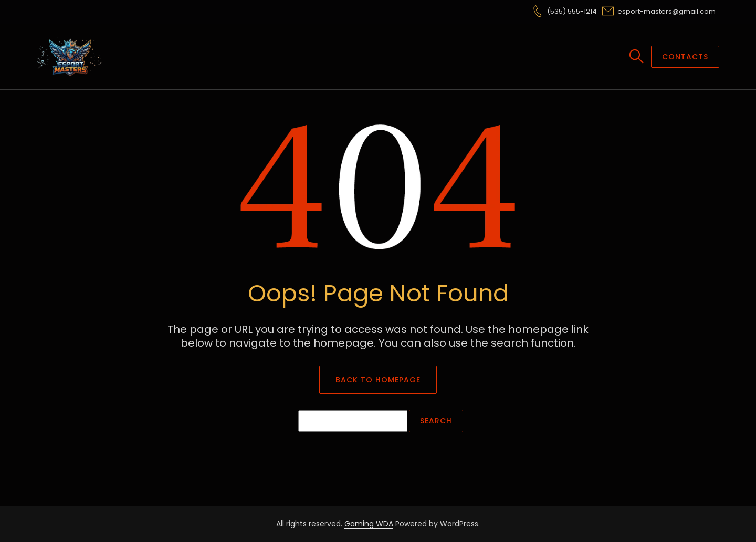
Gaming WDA (369, 524)
